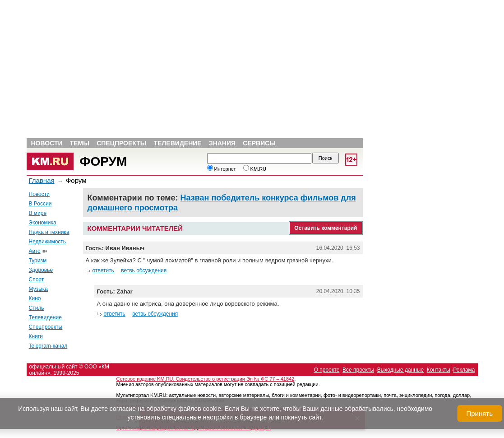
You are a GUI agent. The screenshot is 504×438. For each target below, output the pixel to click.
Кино (35, 298)
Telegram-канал (48, 346)
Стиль (37, 308)
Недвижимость (48, 242)
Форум (104, 161)
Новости (47, 143)
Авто (35, 251)
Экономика (43, 223)
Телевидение (178, 143)
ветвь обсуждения (144, 270)
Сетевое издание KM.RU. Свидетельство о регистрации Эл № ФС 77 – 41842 (206, 379)
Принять (479, 413)
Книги (36, 336)
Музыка (38, 289)
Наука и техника (49, 232)
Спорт (37, 280)
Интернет (222, 169)
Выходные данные (400, 370)
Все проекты (358, 370)
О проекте (327, 370)
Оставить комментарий (326, 228)
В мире (38, 213)
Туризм (38, 261)
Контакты (439, 370)
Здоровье (41, 270)
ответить (103, 270)
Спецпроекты (121, 143)
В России (40, 204)
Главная (42, 180)
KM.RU (255, 169)
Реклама (464, 370)
